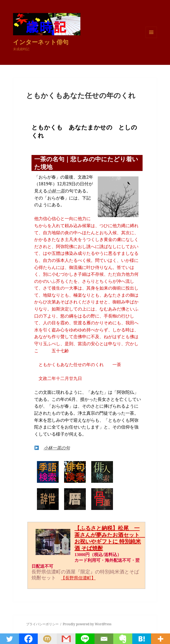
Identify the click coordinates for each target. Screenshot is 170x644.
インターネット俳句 (41, 42)
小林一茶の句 (57, 448)
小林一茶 (56, 191)
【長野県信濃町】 (78, 578)
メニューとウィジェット (151, 38)
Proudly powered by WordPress (87, 624)
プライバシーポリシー (42, 624)
